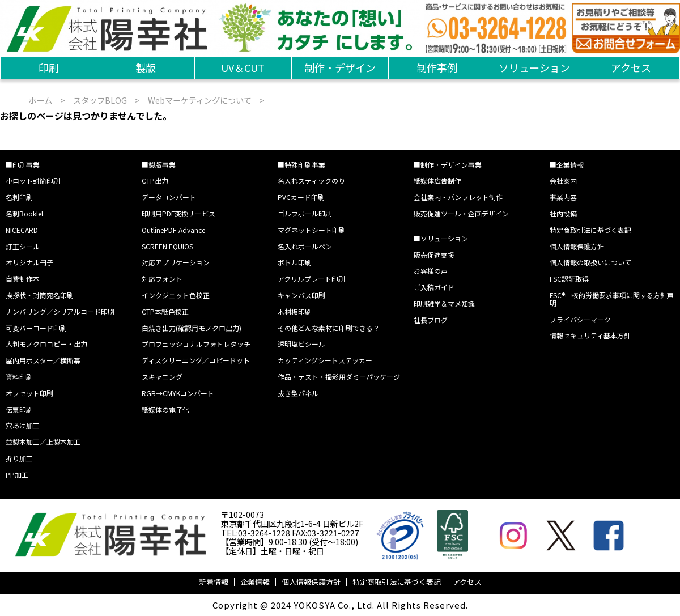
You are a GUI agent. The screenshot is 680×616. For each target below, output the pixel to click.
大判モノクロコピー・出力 (46, 344)
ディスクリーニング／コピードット (196, 360)
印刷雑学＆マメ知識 (444, 303)
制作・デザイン (340, 67)
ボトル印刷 (295, 262)
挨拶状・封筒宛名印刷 (40, 295)
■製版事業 (159, 165)
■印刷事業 (23, 165)
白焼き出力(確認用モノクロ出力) (192, 328)
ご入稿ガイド (434, 287)
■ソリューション (441, 238)
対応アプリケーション (176, 262)
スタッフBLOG (100, 100)
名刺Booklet (25, 213)
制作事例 (437, 67)
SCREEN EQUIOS (167, 246)
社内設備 (563, 213)
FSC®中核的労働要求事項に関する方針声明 (612, 299)
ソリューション (534, 67)
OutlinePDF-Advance (173, 230)
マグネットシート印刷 (312, 230)
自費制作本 (23, 279)
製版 (146, 67)
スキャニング (162, 377)
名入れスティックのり (311, 180)
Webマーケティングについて (200, 100)
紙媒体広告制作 (437, 180)
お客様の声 (431, 271)
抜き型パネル (298, 393)
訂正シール (23, 246)
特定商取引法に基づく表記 (590, 230)
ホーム (40, 100)
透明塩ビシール (301, 344)
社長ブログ (431, 320)
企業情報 (255, 582)
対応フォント (162, 279)
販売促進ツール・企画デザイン (461, 213)
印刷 (49, 67)
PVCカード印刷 (301, 197)
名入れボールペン (305, 246)
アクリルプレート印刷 (311, 279)
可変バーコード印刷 (36, 328)
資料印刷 (19, 377)
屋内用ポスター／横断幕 (43, 360)
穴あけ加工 (23, 425)
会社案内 (563, 180)
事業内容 (563, 197)
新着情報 (214, 582)
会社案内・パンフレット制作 (458, 197)
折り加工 (19, 458)
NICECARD (22, 230)
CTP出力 (155, 180)
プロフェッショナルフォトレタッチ (196, 344)
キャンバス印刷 (301, 295)
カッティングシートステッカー (325, 360)
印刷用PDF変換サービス (178, 213)
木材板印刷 (295, 311)
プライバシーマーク (580, 319)
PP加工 (17, 475)
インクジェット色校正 (176, 295)
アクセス (631, 67)
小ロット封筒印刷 (33, 180)
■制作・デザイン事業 (448, 165)
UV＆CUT (243, 67)
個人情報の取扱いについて (590, 262)
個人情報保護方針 (577, 246)
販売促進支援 (434, 255)
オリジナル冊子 (29, 262)
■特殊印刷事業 (301, 165)
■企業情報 (567, 165)
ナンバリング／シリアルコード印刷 (60, 311)
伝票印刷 (19, 409)
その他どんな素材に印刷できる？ (329, 328)
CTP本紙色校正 (165, 311)
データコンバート (169, 197)
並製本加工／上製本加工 (43, 442)
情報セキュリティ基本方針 (590, 335)
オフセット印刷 (29, 393)
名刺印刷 (19, 197)
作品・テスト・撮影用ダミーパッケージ (339, 377)
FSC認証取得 (569, 279)
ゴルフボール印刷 (305, 213)
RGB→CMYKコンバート (178, 393)
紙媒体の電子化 (165, 409)
